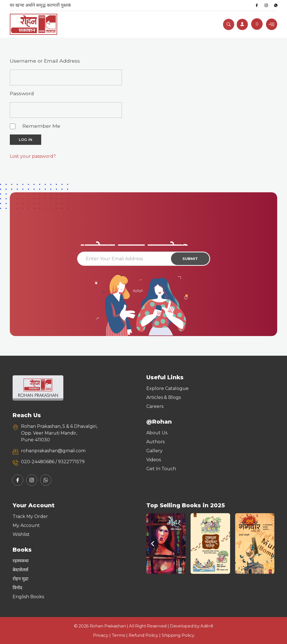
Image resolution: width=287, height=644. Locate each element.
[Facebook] (257, 5)
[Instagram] (266, 5)
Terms (118, 635)
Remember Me (41, 126)
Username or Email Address (45, 61)
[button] (153, 544)
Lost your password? (33, 156)
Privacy (101, 635)
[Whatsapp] (276, 5)
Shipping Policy (178, 635)
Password (22, 93)
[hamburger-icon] (272, 24)
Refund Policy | (145, 635)
